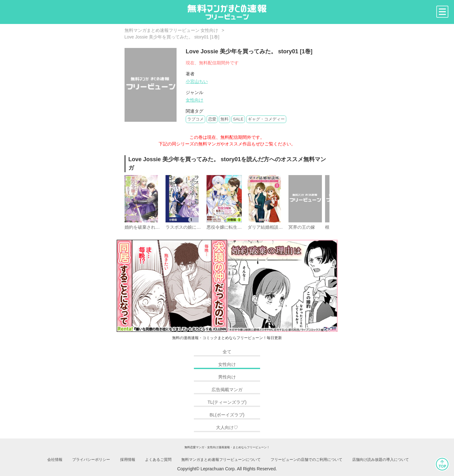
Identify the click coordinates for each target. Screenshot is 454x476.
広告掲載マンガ (227, 390)
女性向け (195, 100)
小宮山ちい (197, 81)
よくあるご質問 (158, 460)
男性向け (227, 377)
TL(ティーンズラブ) (227, 402)
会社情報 (55, 460)
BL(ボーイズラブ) (227, 415)
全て (227, 352)
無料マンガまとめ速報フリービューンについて (221, 460)
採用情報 (128, 460)
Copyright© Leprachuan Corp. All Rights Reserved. (227, 469)
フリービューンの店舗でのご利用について (306, 460)
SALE (238, 119)
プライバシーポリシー (91, 460)
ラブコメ (195, 119)
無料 (224, 119)
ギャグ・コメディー (266, 119)
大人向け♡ (227, 427)
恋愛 (212, 119)
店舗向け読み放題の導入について (381, 460)
